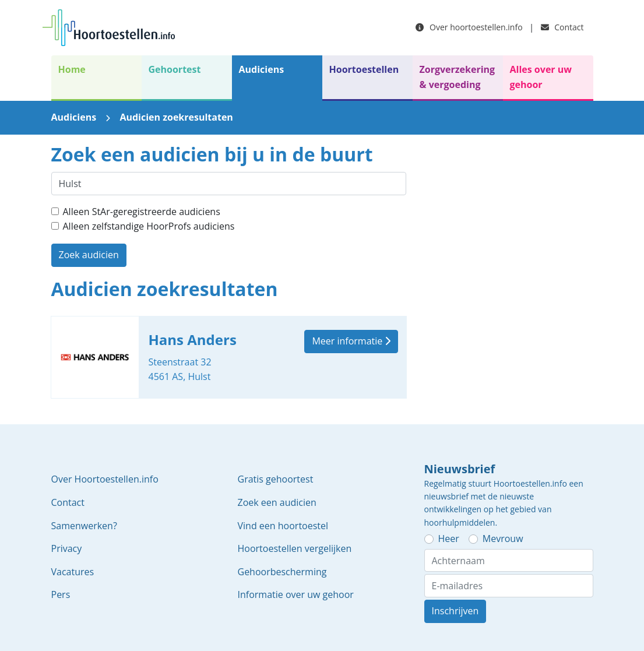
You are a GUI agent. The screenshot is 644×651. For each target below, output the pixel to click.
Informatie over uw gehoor (296, 594)
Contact (562, 27)
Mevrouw (503, 539)
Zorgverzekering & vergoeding (458, 77)
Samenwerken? (84, 526)
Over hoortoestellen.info (469, 27)
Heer (449, 539)
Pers (61, 594)
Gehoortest (175, 69)
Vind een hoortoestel (283, 526)
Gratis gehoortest (276, 479)
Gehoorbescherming (282, 572)
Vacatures (73, 572)
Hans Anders (229, 357)
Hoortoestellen (364, 69)
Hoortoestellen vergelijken (295, 548)
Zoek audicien (89, 255)
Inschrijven (455, 611)
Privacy (67, 548)
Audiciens (262, 69)
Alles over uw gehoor (541, 77)
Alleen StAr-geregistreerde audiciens (142, 212)
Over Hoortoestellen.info (105, 479)
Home (72, 69)
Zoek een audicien (277, 502)
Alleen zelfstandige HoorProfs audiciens (149, 226)
